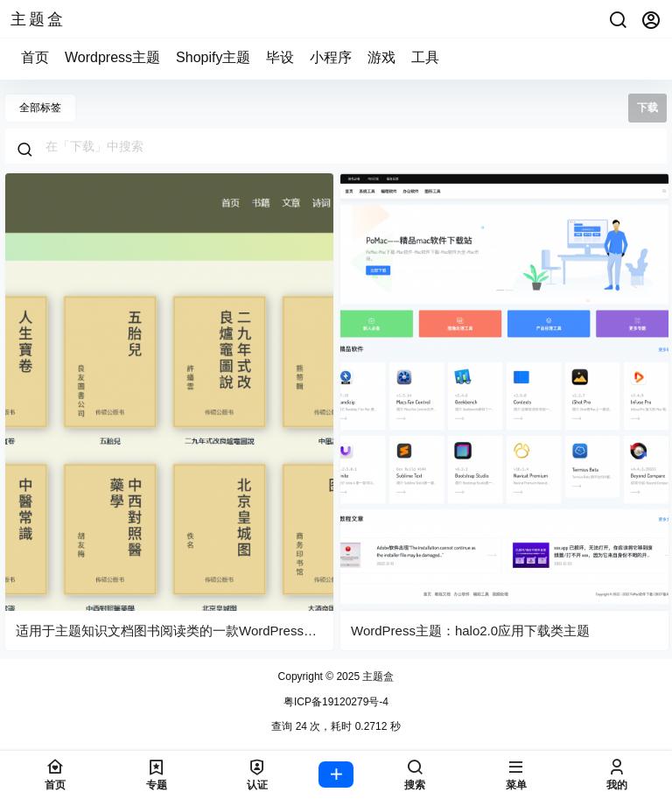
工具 (425, 57)
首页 (35, 57)
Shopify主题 (213, 57)
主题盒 (377, 676)
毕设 (280, 57)
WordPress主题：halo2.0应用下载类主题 (470, 631)
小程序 (331, 57)
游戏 (381, 57)
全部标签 (40, 108)
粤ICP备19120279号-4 (336, 702)
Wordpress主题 (112, 57)
